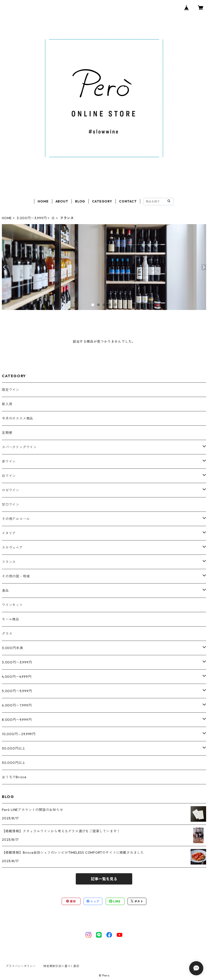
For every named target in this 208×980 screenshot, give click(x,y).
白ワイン (9, 476)
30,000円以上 (14, 748)
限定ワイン (11, 390)
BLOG (80, 201)
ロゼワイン (11, 490)
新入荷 (7, 404)
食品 (5, 591)
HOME (43, 201)
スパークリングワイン (19, 447)
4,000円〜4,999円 (17, 677)
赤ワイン (9, 461)
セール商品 (11, 619)
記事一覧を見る (104, 879)
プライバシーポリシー (21, 966)
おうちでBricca (14, 777)
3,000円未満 (12, 648)
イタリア (9, 533)
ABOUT (62, 201)
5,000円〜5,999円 (17, 691)
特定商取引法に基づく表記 (61, 966)
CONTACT (128, 201)
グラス (7, 634)
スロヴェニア (12, 548)
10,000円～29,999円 (19, 734)
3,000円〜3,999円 (32, 218)
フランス (9, 562)
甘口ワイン (11, 504)
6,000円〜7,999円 (17, 705)
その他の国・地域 (16, 576)
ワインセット (12, 605)
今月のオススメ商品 (18, 418)
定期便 (7, 433)
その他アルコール (16, 519)
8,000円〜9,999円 (17, 720)
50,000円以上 (14, 763)
